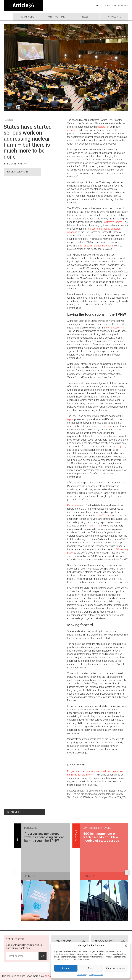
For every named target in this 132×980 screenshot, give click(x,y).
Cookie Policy (82, 975)
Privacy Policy (110, 942)
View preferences (116, 968)
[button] (126, 946)
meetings (106, 426)
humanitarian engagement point (96, 246)
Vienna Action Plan (115, 328)
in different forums (113, 222)
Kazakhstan (73, 505)
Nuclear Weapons (17, 172)
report (70, 419)
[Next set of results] (127, 872)
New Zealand (104, 516)
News (85, 17)
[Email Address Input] (22, 956)
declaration (103, 127)
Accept (66, 968)
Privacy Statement (96, 975)
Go (43, 956)
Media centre (70, 942)
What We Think (56, 17)
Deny (91, 968)
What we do (28, 17)
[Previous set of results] (15, 872)
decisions (72, 130)
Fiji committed (94, 526)
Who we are (114, 17)
